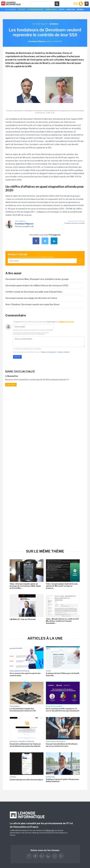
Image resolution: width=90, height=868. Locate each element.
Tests (62, 9)
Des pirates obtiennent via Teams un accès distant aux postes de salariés (25, 745)
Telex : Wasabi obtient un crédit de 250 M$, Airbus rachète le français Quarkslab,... (62, 621)
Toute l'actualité (39, 24)
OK (80, 261)
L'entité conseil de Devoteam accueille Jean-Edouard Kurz (34, 292)
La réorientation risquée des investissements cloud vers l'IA (23, 710)
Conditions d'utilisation (63, 352)
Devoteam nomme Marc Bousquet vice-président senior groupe (37, 279)
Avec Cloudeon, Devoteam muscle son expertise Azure (32, 304)
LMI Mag (80, 9)
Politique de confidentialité (48, 352)
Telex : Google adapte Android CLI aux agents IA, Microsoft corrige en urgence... (62, 586)
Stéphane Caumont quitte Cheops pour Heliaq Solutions (62, 780)
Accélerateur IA (35, 9)
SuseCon (71, 9)
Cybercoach (51, 9)
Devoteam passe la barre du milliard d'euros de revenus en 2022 (37, 285)
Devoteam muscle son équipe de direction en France (31, 298)
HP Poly (22, 9)
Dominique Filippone (24, 224)
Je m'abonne (11, 385)
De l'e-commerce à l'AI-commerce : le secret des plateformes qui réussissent (63, 710)
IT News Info (49, 830)
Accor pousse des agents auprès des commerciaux (25, 674)
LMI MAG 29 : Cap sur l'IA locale (23, 619)
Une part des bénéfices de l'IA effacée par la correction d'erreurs (62, 745)
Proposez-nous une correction (75, 223)
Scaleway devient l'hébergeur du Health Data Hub (63, 674)
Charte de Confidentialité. (37, 334)
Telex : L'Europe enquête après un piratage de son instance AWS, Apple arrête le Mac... (25, 586)
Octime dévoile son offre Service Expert (26, 780)
